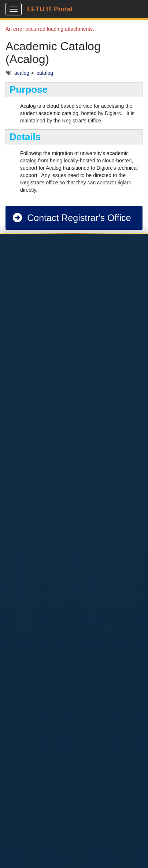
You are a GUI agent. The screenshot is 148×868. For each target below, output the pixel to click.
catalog (45, 73)
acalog (22, 73)
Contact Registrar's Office (71, 218)
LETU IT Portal (50, 9)
